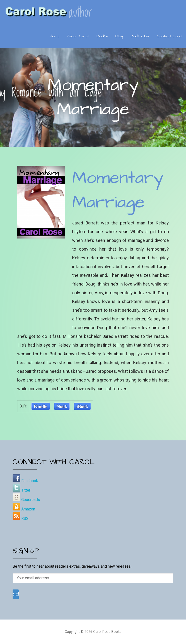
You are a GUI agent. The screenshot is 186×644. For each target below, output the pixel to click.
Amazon (24, 509)
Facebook (25, 481)
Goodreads (26, 500)
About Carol (78, 36)
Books (102, 36)
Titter (21, 490)
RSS (21, 519)
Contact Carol (169, 36)
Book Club (140, 36)
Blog (119, 36)
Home (55, 36)
